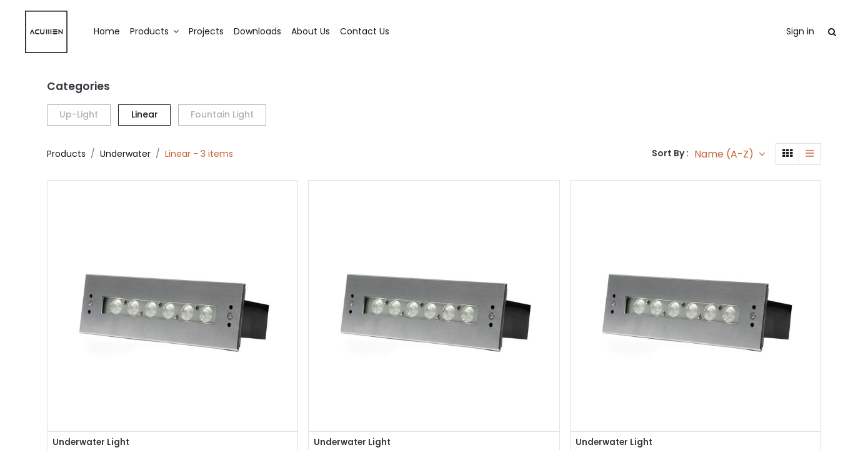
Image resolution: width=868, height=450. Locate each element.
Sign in (777, 31)
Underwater (125, 154)
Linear (145, 114)
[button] (730, 154)
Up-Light (79, 114)
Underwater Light (92, 443)
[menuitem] (130, 32)
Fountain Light (222, 114)
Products (66, 154)
